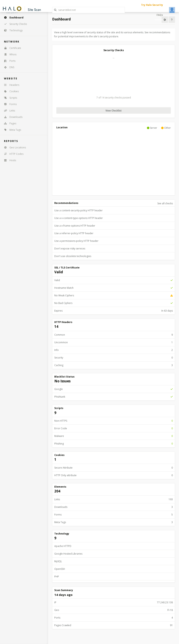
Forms (9, 104)
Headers (10, 85)
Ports (8, 61)
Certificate (11, 48)
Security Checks (14, 24)
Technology (12, 30)
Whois (9, 54)
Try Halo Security (152, 5)
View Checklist (114, 111)
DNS (8, 67)
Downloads (12, 117)
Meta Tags (11, 130)
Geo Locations (14, 147)
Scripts (9, 98)
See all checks (165, 203)
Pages (9, 123)
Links (8, 111)
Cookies (10, 91)
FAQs (160, 15)
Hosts (9, 160)
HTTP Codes (12, 154)
